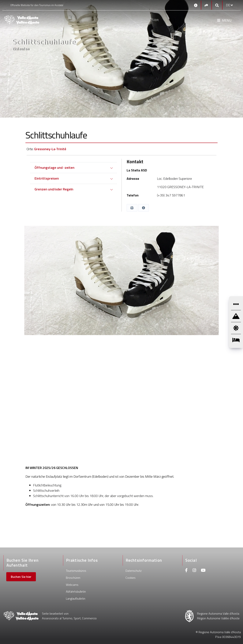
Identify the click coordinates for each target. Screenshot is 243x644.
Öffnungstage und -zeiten (54, 168)
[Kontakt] (196, 5)
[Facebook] (186, 571)
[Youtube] (203, 571)
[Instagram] (194, 571)
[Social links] (206, 5)
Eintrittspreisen (47, 178)
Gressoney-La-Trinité (50, 149)
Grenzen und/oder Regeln (54, 189)
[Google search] (217, 5)
